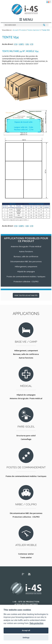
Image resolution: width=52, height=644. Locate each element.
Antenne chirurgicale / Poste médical (26, 398)
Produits (23, 30)
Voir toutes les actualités (26, 295)
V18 (16, 44)
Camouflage (26, 439)
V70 (32, 44)
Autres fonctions (26, 358)
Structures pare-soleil (26, 436)
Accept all (26, 630)
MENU (28, 20)
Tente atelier (26, 557)
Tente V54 (46, 30)
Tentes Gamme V (34, 30)
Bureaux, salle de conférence (26, 354)
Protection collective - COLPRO (26, 517)
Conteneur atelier (26, 554)
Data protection (36, 623)
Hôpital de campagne (26, 395)
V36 (27, 44)
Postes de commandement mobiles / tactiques (26, 476)
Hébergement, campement (26, 351)
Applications (26, 314)
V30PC (21, 44)
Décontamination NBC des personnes (26, 513)
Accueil (15, 30)
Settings (26, 638)
